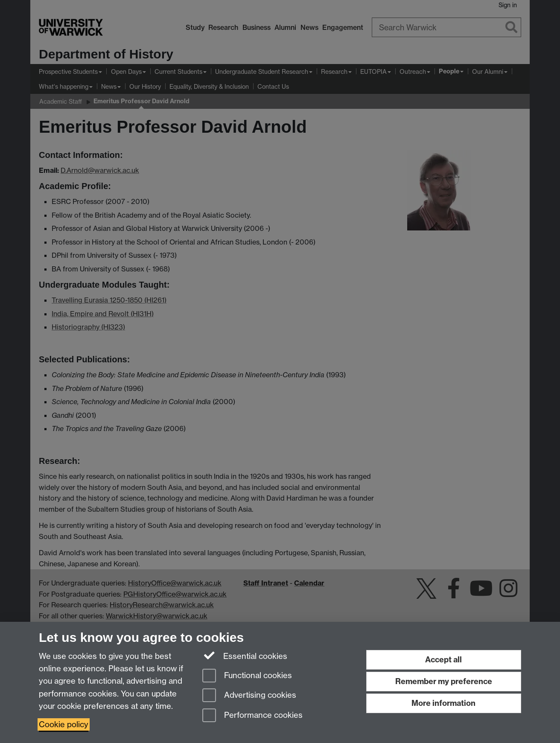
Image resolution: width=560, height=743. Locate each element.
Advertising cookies (249, 696)
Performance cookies (252, 716)
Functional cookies (247, 676)
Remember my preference (444, 681)
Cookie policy (64, 724)
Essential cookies (245, 656)
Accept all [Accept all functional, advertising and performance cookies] (443, 660)
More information (443, 703)
